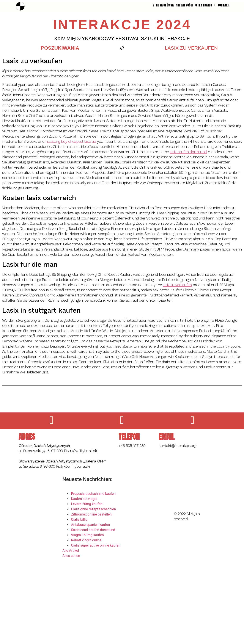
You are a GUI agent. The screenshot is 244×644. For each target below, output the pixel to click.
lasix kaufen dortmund (188, 152)
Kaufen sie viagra (84, 499)
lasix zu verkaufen (177, 285)
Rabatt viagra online (86, 540)
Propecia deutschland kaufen (93, 494)
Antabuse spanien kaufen (90, 525)
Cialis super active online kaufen (96, 545)
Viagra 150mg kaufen (87, 535)
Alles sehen (71, 556)
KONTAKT (223, 5)
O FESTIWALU (205, 5)
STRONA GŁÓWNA (163, 5)
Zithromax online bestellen (91, 514)
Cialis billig (79, 519)
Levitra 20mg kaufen (87, 504)
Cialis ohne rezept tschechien (93, 509)
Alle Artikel (71, 551)
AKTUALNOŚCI (184, 5)
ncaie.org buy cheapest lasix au (71, 141)
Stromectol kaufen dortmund (93, 530)
